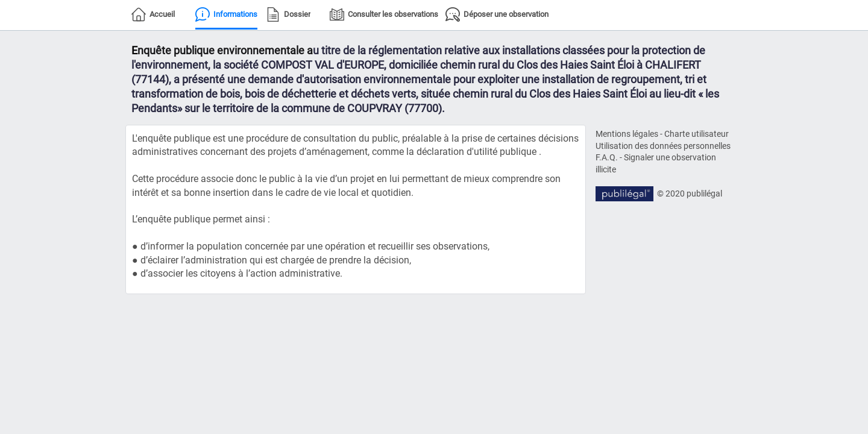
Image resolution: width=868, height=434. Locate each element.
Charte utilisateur (697, 134)
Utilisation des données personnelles (663, 146)
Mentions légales (627, 134)
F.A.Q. (607, 157)
